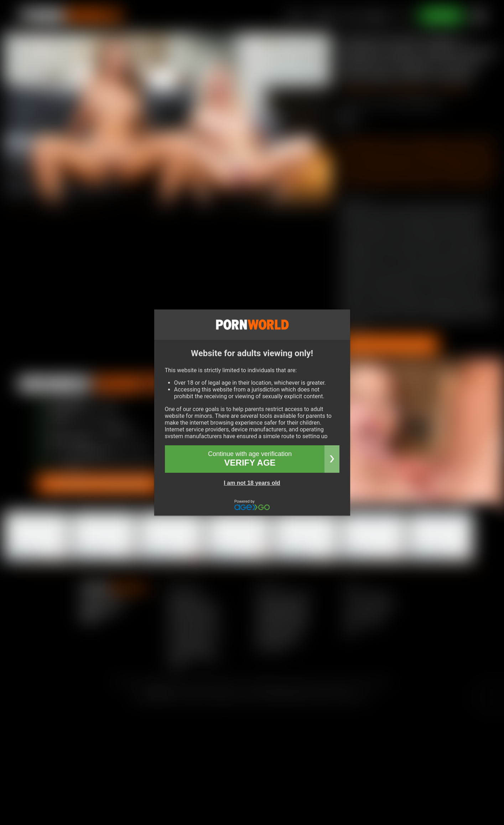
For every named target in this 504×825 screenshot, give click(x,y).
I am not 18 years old (252, 483)
